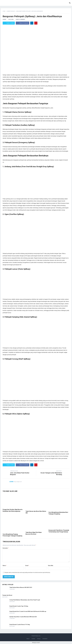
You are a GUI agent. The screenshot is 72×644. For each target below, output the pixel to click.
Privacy (39, 639)
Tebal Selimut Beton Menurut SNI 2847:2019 (21, 587)
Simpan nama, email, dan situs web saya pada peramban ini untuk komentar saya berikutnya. (27, 572)
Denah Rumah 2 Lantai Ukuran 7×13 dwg (20, 625)
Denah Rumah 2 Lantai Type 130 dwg (19, 606)
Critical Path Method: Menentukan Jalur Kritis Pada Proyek (25, 600)
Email (27, 566)
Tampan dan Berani (7, 595)
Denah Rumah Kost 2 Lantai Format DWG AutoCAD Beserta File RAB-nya (28, 611)
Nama (5, 566)
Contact (33, 639)
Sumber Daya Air (11, 11)
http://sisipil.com (18, 482)
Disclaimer (45, 639)
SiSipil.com (38, 636)
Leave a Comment (20, 19)
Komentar (6, 548)
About (28, 639)
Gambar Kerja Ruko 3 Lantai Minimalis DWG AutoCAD (23, 617)
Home (4, 11)
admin (4, 19)
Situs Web (51, 566)
